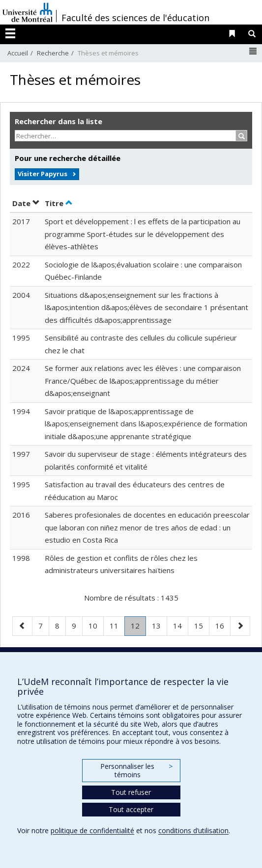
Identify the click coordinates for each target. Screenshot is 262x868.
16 (223, 625)
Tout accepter (131, 809)
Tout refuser (131, 792)
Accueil (18, 53)
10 (96, 625)
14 (180, 625)
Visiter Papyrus (43, 174)
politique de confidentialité (92, 830)
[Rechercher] (242, 136)
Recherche (53, 53)
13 (159, 625)
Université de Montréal (28, 12)
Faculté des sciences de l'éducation (135, 18)
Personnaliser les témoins (136, 771)
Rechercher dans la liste (58, 121)
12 (138, 628)
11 (117, 625)
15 (202, 625)
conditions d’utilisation (193, 830)
